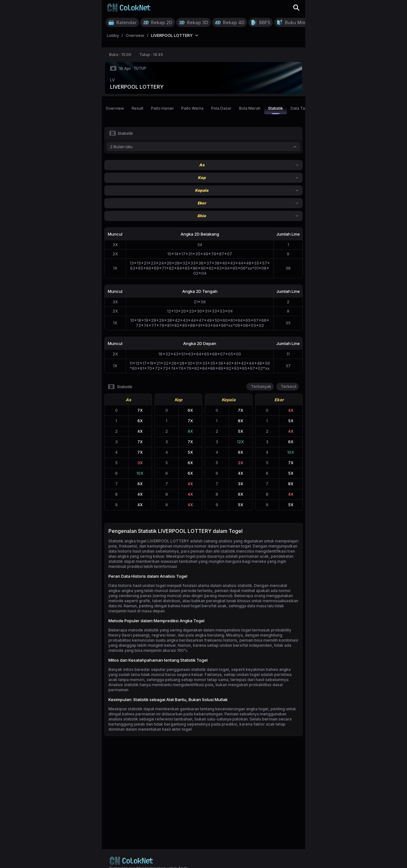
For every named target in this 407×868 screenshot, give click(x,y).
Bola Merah (250, 108)
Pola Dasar (221, 108)
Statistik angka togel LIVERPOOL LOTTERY (149, 541)
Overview (115, 108)
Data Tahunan (303, 108)
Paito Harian (162, 108)
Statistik (276, 110)
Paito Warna (192, 108)
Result (138, 108)
